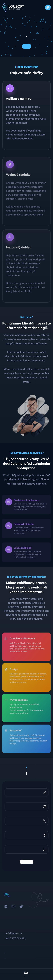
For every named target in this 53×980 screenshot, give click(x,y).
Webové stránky (18, 181)
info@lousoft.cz (14, 933)
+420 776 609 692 (16, 938)
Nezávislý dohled (19, 253)
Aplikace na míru (19, 99)
